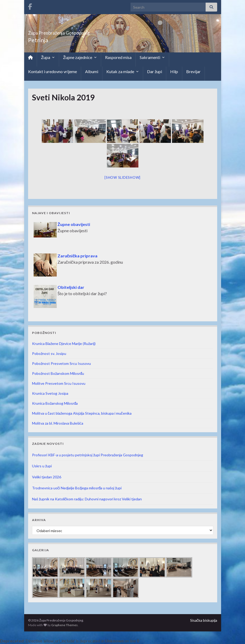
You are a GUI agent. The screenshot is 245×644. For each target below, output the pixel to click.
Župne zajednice (80, 57)
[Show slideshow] (123, 177)
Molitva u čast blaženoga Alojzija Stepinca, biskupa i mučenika (82, 413)
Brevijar (193, 71)
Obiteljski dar (71, 287)
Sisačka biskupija (204, 620)
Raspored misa (118, 57)
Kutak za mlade (123, 72)
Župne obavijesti (74, 224)
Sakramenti (152, 57)
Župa (48, 57)
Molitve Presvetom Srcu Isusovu (59, 383)
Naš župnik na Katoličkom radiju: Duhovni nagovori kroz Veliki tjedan (87, 499)
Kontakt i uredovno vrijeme (53, 71)
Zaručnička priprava (78, 256)
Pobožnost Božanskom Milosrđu (58, 373)
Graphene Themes (64, 625)
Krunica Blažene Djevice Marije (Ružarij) (64, 343)
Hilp (174, 71)
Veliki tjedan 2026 (47, 477)
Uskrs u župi (42, 466)
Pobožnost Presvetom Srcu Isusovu (61, 363)
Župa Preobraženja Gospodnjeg (81, 31)
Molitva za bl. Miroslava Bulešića (58, 423)
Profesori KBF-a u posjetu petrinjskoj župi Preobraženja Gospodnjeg (88, 455)
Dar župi (155, 71)
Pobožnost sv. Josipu (49, 353)
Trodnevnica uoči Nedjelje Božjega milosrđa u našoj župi (77, 488)
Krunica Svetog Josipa (50, 393)
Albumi (92, 71)
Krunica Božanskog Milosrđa (55, 403)
